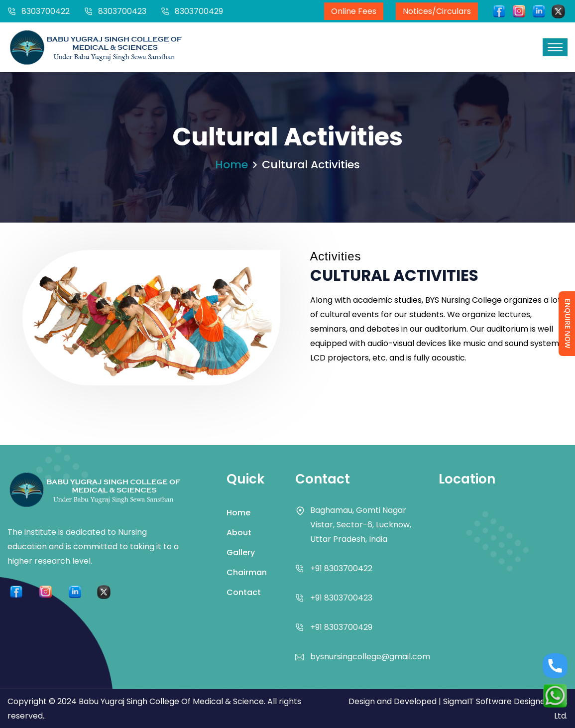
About (239, 533)
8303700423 (122, 11)
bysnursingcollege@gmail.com (370, 657)
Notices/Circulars (437, 11)
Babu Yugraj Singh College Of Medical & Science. (172, 701)
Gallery (241, 552)
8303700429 (199, 11)
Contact (244, 592)
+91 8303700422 (341, 568)
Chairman (247, 572)
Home (231, 165)
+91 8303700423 (341, 598)
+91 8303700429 (341, 627)
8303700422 (46, 11)
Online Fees (354, 11)
